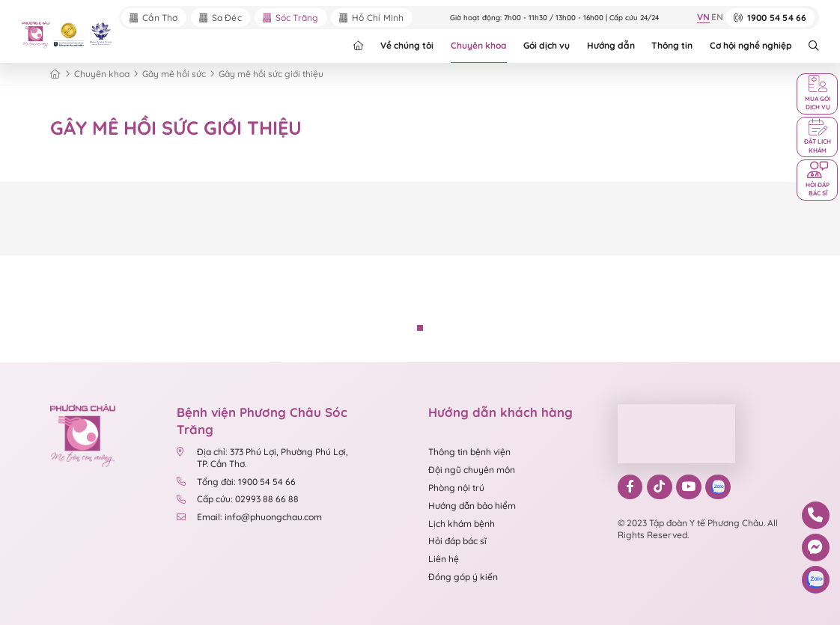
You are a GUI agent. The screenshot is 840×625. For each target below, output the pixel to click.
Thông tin (672, 45)
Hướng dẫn (611, 45)
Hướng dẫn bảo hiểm (472, 506)
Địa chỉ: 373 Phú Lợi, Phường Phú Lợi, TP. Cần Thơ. (262, 458)
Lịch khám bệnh (462, 524)
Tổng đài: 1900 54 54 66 (237, 482)
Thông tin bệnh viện (469, 452)
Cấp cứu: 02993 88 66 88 (238, 500)
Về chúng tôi (407, 45)
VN (703, 18)
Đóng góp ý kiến (463, 577)
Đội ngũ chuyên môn (472, 470)
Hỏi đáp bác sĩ (457, 542)
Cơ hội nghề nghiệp (751, 45)
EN (717, 18)
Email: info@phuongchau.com (249, 517)
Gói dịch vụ (547, 45)
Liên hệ (444, 560)
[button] (420, 328)
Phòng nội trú (456, 488)
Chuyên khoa (479, 45)
